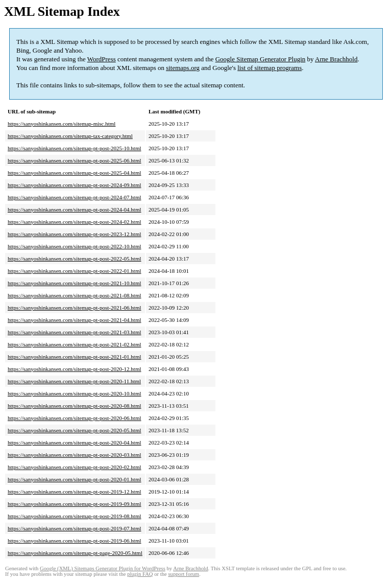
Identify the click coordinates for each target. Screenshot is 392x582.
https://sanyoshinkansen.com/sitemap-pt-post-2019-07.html (75, 528)
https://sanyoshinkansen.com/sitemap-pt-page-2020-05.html (75, 553)
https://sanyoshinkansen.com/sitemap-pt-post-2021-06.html (75, 308)
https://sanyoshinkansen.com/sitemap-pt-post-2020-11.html (74, 381)
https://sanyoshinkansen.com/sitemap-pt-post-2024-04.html (75, 209)
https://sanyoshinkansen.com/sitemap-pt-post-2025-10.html (75, 148)
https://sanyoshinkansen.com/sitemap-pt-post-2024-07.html (75, 197)
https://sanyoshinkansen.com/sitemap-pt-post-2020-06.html (75, 418)
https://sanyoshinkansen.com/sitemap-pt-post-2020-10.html (75, 393)
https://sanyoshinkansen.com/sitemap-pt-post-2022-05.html (75, 259)
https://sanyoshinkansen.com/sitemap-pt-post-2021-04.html (75, 320)
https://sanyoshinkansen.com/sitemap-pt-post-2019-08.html (75, 516)
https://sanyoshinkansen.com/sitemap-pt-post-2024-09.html (75, 185)
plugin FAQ (140, 574)
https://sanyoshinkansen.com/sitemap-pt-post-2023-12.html (75, 234)
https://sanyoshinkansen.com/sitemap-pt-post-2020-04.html (75, 443)
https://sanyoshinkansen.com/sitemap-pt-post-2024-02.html (75, 222)
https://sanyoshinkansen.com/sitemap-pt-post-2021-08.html (75, 295)
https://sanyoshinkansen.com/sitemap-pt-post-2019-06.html (75, 541)
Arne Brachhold (336, 59)
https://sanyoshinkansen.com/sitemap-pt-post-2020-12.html (75, 369)
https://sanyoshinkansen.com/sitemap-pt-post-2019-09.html (75, 504)
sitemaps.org (183, 68)
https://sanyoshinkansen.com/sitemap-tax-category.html (70, 136)
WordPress (102, 59)
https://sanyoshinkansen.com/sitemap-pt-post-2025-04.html (75, 173)
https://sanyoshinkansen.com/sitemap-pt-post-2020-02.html (75, 467)
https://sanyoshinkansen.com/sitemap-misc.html (62, 124)
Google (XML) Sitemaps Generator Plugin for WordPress (103, 568)
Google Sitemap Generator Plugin (261, 59)
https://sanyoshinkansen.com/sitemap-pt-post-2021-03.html (75, 332)
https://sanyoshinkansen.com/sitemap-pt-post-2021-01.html (75, 357)
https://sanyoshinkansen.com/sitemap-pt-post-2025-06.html (75, 160)
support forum (183, 574)
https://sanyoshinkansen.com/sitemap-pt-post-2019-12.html (75, 492)
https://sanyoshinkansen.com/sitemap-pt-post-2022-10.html (75, 246)
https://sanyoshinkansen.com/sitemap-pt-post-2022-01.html (75, 271)
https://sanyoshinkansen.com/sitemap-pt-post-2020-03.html (75, 455)
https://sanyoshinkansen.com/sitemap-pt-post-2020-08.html (75, 406)
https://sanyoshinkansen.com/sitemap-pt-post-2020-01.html (75, 479)
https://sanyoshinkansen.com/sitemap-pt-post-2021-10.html (75, 283)
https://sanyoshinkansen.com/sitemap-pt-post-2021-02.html (75, 344)
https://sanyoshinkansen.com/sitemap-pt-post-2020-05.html (75, 430)
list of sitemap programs (269, 68)
